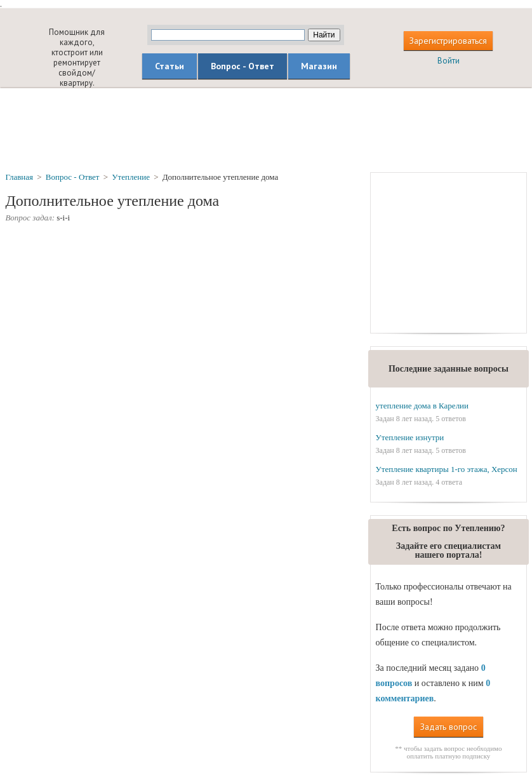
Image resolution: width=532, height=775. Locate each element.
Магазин (319, 66)
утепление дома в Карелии (422, 406)
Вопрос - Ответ (243, 66)
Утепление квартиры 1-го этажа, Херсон (447, 469)
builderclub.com (23, 47)
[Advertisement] (266, 129)
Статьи (170, 66)
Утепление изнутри (410, 437)
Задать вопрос (449, 727)
